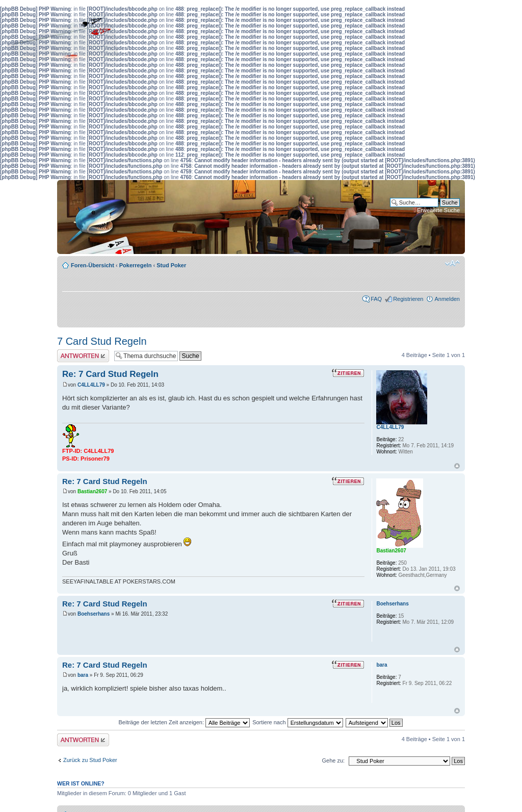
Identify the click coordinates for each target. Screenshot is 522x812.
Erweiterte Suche (438, 210)
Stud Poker (171, 265)
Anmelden (447, 299)
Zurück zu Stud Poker (90, 760)
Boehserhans (94, 614)
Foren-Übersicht (93, 265)
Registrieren (408, 299)
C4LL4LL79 (91, 385)
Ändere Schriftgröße (452, 263)
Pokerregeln (136, 265)
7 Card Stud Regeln (102, 341)
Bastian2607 (92, 491)
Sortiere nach (297, 722)
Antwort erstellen (83, 356)
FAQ (376, 299)
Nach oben (457, 466)
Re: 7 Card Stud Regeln (110, 374)
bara (83, 675)
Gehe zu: (333, 760)
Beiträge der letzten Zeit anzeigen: (184, 722)
